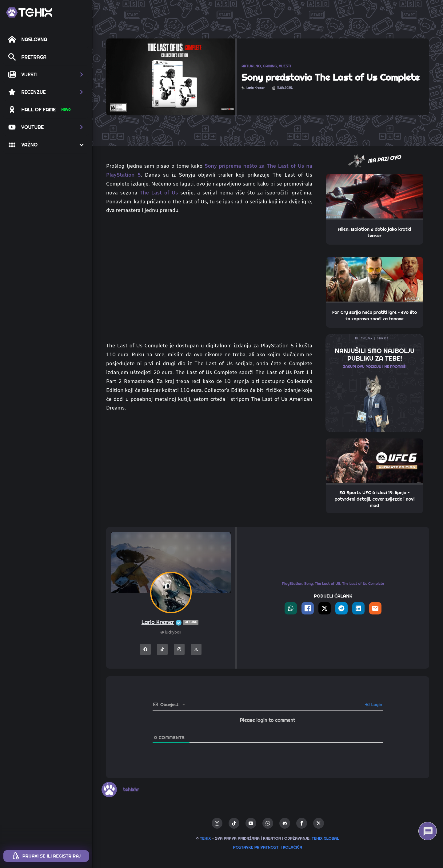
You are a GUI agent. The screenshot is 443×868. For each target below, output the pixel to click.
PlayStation (292, 584)
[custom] (234, 823)
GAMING (270, 66)
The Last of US (327, 584)
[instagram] (217, 823)
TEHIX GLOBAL (325, 838)
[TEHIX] (29, 12)
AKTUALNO (251, 66)
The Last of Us (159, 193)
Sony (309, 584)
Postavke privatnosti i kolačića (268, 847)
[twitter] (319, 823)
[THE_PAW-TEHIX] (375, 382)
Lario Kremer (171, 622)
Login (374, 705)
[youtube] (251, 823)
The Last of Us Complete (363, 584)
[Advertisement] (209, 463)
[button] (46, 74)
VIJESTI (285, 66)
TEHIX (205, 838)
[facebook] (302, 823)
